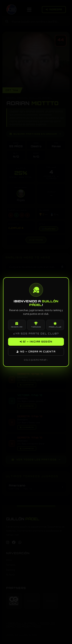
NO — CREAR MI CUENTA (36, 352)
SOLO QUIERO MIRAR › (36, 360)
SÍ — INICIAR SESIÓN (36, 342)
